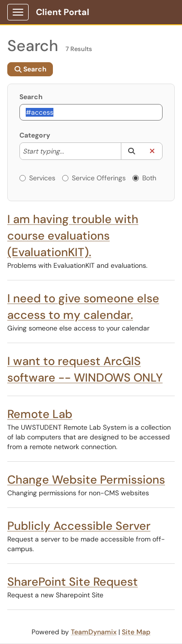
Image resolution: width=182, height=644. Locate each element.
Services (37, 178)
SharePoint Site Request (73, 582)
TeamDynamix (94, 632)
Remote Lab (40, 414)
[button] (131, 151)
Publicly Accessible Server (79, 526)
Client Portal (63, 12)
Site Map (136, 632)
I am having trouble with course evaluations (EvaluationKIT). (73, 235)
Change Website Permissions (86, 479)
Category (35, 135)
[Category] (69, 151)
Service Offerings (94, 178)
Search (31, 97)
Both (144, 178)
